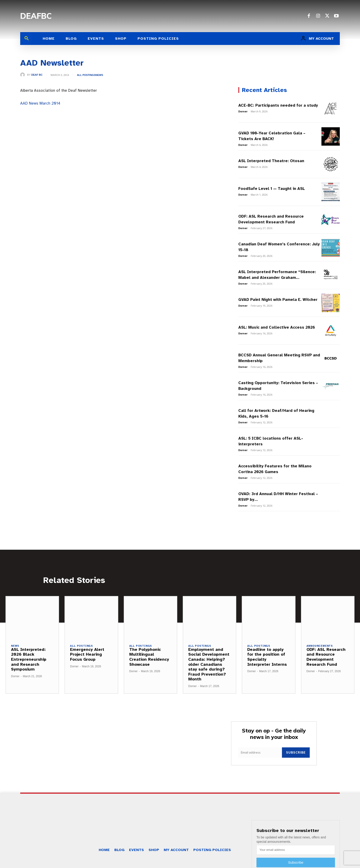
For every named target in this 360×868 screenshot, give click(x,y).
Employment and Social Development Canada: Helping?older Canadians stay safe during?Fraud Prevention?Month (209, 664)
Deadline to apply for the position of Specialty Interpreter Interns (267, 657)
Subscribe (296, 752)
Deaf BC (37, 75)
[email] (260, 753)
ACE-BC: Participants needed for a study (278, 105)
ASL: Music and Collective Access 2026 (277, 327)
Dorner (243, 111)
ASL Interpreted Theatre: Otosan (271, 161)
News (99, 75)
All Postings (86, 75)
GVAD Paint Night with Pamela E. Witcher (278, 300)
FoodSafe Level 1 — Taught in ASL (272, 189)
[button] (27, 39)
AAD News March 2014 (40, 103)
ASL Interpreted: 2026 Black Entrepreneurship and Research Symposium (29, 659)
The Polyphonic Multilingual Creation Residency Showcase (149, 657)
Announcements (320, 646)
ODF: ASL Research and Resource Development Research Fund (326, 657)
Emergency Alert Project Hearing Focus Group (87, 654)
